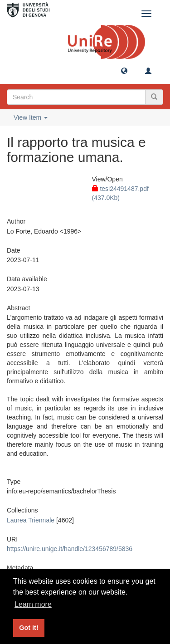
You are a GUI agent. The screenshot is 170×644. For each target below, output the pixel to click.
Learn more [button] (33, 604)
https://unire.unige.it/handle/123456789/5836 (70, 549)
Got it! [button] (29, 628)
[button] (124, 70)
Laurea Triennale (31, 520)
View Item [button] (31, 117)
